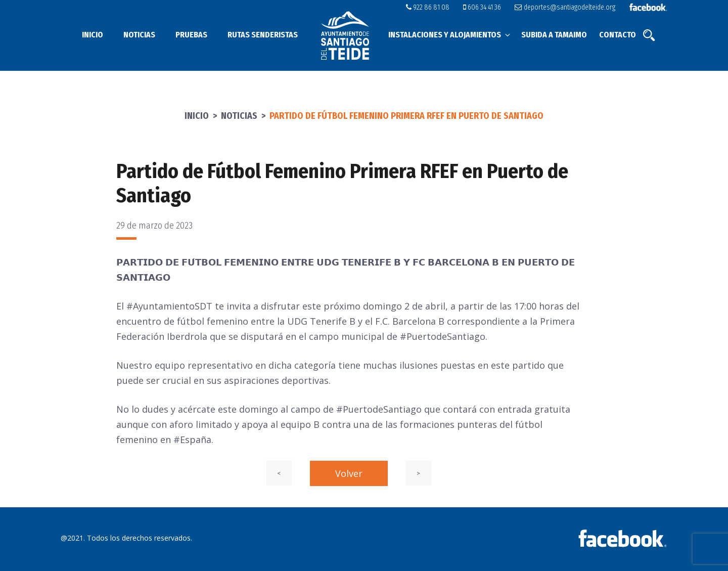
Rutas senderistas (263, 35)
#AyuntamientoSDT (169, 306)
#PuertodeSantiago (443, 336)
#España (192, 440)
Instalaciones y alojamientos (450, 35)
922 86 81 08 (428, 7)
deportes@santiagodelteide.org (565, 7)
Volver (349, 473)
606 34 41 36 (482, 7)
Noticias (139, 35)
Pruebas (191, 35)
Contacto (618, 35)
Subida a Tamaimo (554, 35)
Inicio (93, 35)
